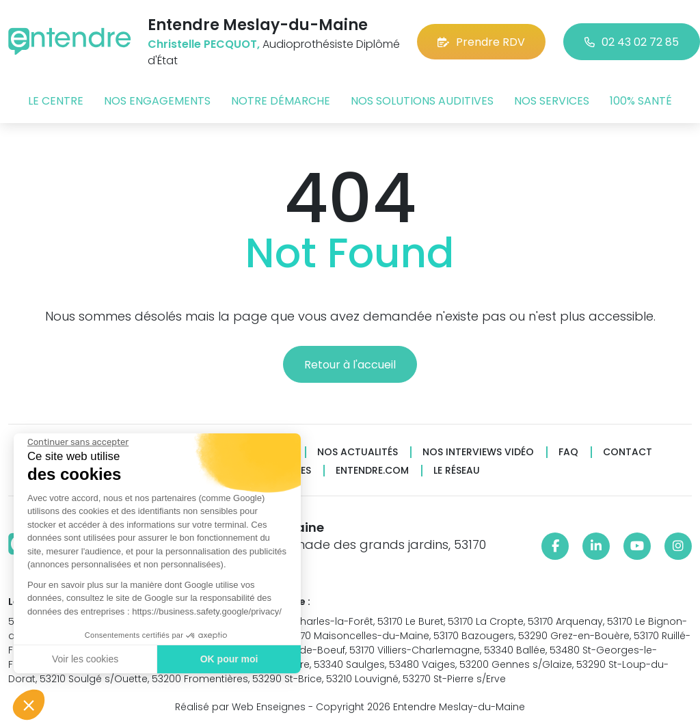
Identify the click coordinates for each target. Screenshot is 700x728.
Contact (628, 452)
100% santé (641, 101)
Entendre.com (372, 471)
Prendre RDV (481, 42)
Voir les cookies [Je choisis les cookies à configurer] (84, 659)
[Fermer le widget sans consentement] (77, 442)
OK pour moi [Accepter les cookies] (229, 659)
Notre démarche (281, 101)
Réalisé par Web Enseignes (240, 707)
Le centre (56, 101)
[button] (29, 705)
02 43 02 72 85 (632, 42)
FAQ (568, 452)
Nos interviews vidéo (478, 452)
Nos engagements (157, 101)
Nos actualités (358, 452)
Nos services (552, 101)
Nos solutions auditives (422, 101)
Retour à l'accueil (350, 365)
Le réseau (457, 471)
